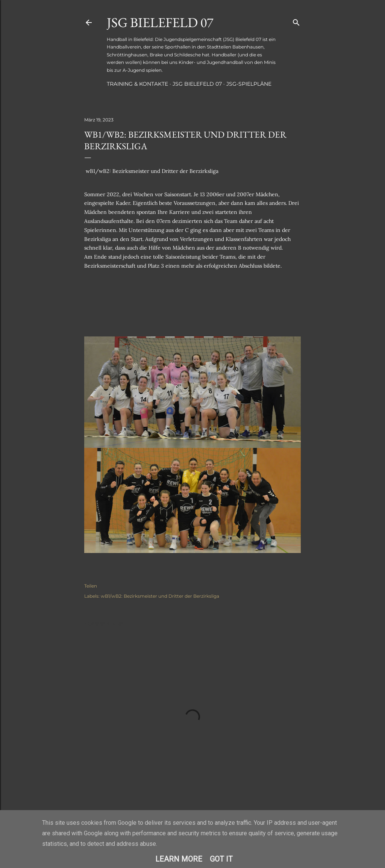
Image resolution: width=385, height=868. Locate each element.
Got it (221, 859)
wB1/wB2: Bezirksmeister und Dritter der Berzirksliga (160, 596)
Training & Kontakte (137, 84)
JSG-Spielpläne (249, 84)
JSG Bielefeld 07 (160, 22)
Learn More (179, 859)
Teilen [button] (91, 586)
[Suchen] (296, 21)
